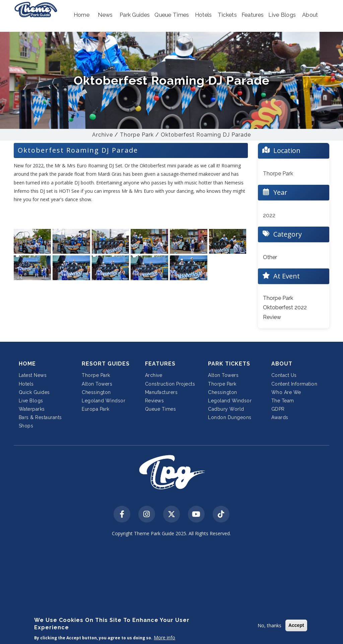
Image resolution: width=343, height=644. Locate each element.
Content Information (294, 384)
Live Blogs (31, 401)
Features (160, 364)
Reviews (155, 401)
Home (27, 364)
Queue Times (161, 409)
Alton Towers (97, 384)
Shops (26, 426)
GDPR (278, 409)
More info (164, 637)
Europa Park (96, 409)
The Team (283, 401)
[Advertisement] (172, 591)
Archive (102, 135)
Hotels (26, 384)
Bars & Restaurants (40, 417)
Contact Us (284, 375)
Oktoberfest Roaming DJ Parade (206, 135)
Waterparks (32, 409)
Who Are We (286, 392)
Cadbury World (226, 409)
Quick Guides (34, 392)
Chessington (96, 392)
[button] (82, 15)
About (282, 364)
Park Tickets (229, 364)
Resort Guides (106, 364)
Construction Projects (170, 384)
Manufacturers (161, 392)
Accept (296, 625)
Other (270, 257)
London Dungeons (230, 417)
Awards (280, 417)
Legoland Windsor (104, 401)
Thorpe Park (137, 135)
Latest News (33, 375)
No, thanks (269, 625)
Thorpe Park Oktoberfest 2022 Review (285, 308)
